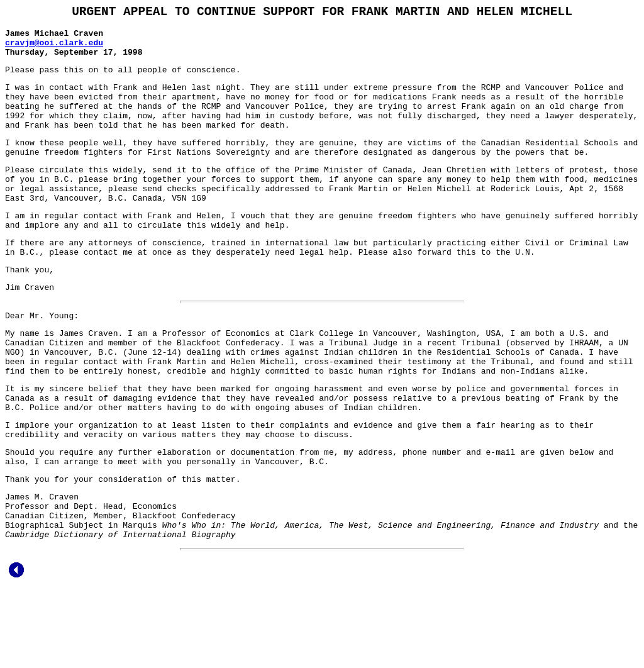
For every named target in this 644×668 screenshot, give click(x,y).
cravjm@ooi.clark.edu (54, 49)
